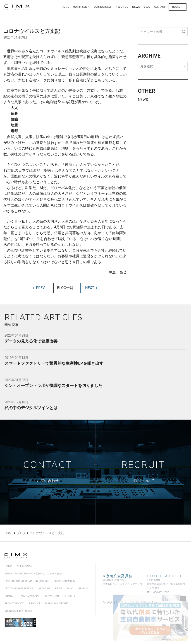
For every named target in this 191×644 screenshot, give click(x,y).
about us (122, 7)
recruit (178, 7)
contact (160, 7)
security (70, 597)
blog (147, 7)
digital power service (19, 589)
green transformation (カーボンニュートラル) (33, 574)
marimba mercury (57, 604)
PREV (40, 288)
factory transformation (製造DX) (27, 582)
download (52, 597)
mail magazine (30, 597)
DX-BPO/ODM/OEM (65, 582)
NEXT (90, 288)
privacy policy (14, 604)
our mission (81, 7)
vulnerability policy (18, 611)
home (66, 7)
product (35, 604)
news (136, 7)
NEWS (143, 100)
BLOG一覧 (65, 288)
